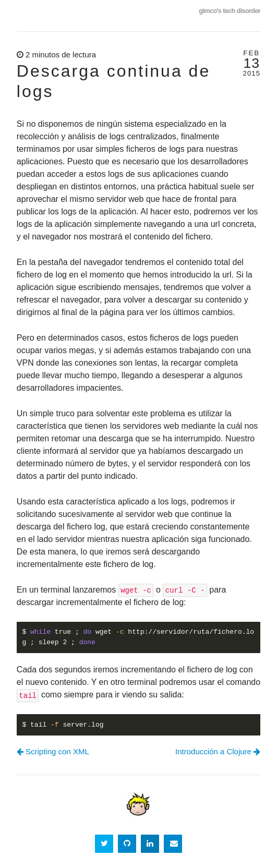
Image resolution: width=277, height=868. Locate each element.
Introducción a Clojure (218, 751)
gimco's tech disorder (230, 11)
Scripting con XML (53, 751)
